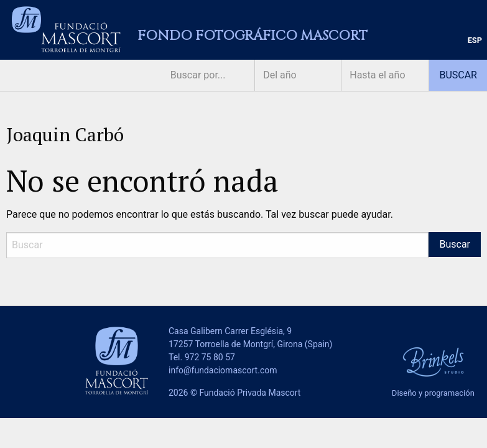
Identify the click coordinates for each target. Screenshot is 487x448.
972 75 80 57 (210, 357)
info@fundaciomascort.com (223, 370)
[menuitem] (475, 41)
